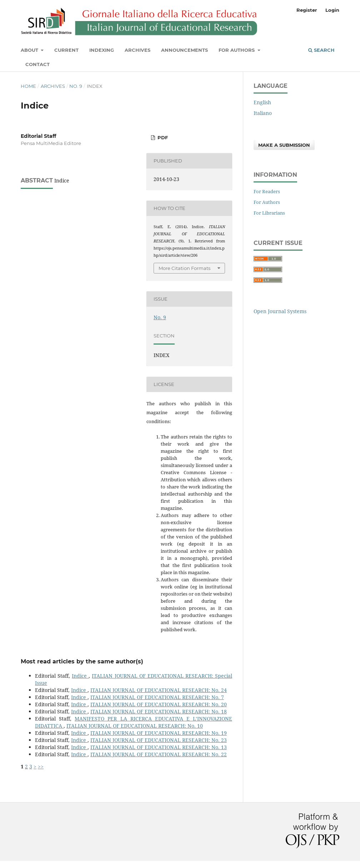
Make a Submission (284, 145)
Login (332, 10)
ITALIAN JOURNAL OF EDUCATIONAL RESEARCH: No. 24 (159, 690)
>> (41, 766)
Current (66, 50)
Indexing (102, 50)
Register (307, 10)
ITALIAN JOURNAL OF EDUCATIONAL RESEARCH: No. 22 (159, 754)
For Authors (237, 50)
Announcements (184, 50)
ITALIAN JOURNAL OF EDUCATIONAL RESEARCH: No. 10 (135, 726)
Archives (137, 50)
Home (28, 86)
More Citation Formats (184, 268)
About (30, 50)
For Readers (267, 191)
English (262, 102)
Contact (37, 64)
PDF (162, 137)
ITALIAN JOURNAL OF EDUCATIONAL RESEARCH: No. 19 (159, 733)
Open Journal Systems (280, 311)
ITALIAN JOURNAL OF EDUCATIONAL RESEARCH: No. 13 (159, 747)
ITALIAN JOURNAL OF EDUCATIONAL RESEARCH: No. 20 (159, 704)
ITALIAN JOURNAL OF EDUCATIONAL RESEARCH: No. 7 (157, 697)
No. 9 (76, 86)
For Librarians (269, 213)
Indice (80, 676)
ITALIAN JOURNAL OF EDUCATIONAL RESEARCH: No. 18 (159, 711)
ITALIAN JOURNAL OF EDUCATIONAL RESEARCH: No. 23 (159, 740)
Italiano (263, 113)
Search (321, 50)
